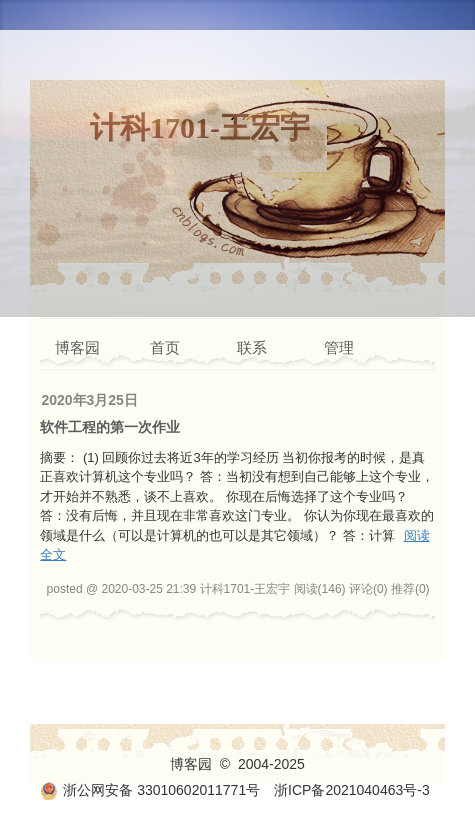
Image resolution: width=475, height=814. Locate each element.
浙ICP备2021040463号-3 (352, 790)
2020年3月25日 (89, 400)
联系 (252, 347)
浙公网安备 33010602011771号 (150, 790)
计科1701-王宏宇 (200, 127)
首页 (165, 347)
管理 (339, 347)
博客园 (77, 347)
